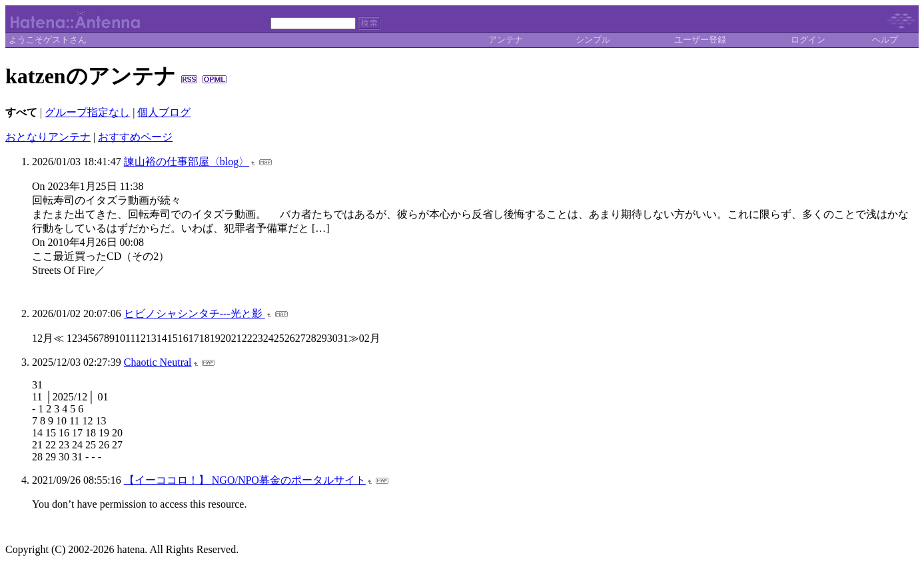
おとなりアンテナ (48, 137)
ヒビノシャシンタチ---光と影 (195, 313)
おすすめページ (135, 137)
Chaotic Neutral (158, 362)
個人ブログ (164, 112)
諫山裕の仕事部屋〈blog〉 (187, 162)
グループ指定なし (87, 112)
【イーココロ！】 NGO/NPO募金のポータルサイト (245, 480)
